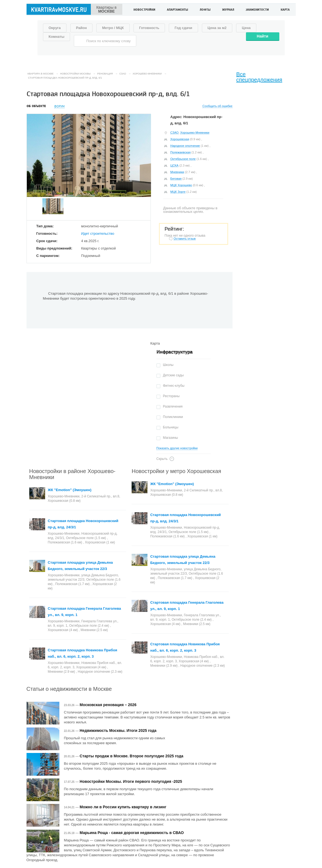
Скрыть (162, 459)
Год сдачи (183, 28)
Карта (285, 10)
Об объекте (36, 106)
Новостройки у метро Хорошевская (176, 471)
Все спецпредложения (259, 77)
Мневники (177, 172)
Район (82, 28)
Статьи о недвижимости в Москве (69, 689)
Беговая (176, 179)
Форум (59, 106)
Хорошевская (180, 139)
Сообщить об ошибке (217, 106)
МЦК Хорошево (181, 185)
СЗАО (175, 133)
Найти (263, 36)
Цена (246, 28)
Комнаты (57, 37)
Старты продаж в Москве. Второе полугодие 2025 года (131, 756)
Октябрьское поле (183, 159)
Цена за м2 (217, 28)
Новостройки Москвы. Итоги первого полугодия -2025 (131, 781)
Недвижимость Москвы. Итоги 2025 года (118, 731)
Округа (55, 28)
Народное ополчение (185, 146)
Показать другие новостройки (177, 448)
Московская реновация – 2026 (108, 705)
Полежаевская (181, 152)
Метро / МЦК (113, 28)
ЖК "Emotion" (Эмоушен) (70, 490)
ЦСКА (175, 165)
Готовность (149, 28)
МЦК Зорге (178, 192)
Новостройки (144, 10)
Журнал (228, 10)
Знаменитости (257, 10)
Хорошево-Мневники (195, 133)
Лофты (205, 10)
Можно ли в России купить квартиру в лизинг (123, 807)
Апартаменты (177, 10)
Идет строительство (98, 234)
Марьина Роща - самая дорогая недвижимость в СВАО (132, 833)
